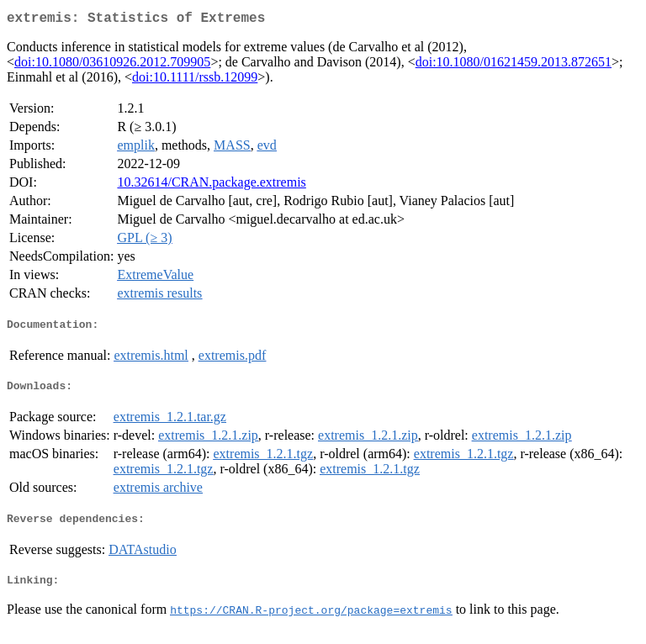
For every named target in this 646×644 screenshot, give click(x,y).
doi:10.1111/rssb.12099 (195, 80)
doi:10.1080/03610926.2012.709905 (112, 65)
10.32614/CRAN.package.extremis (211, 185)
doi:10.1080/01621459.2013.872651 (514, 65)
